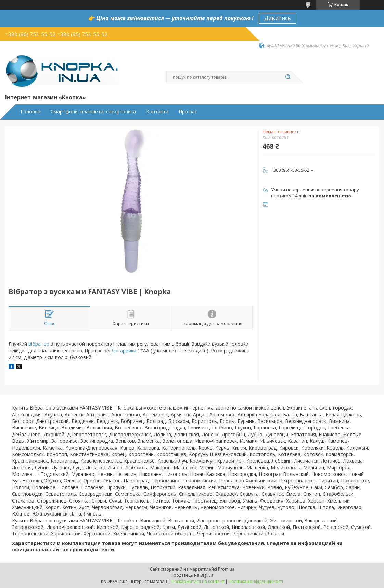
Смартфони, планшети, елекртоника (93, 112)
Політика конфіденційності (256, 581)
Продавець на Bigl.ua (192, 575)
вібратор (39, 344)
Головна (30, 112)
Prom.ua (226, 569)
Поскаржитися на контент (198, 581)
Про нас (188, 112)
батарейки (124, 351)
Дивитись (278, 18)
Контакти (157, 112)
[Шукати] (288, 77)
